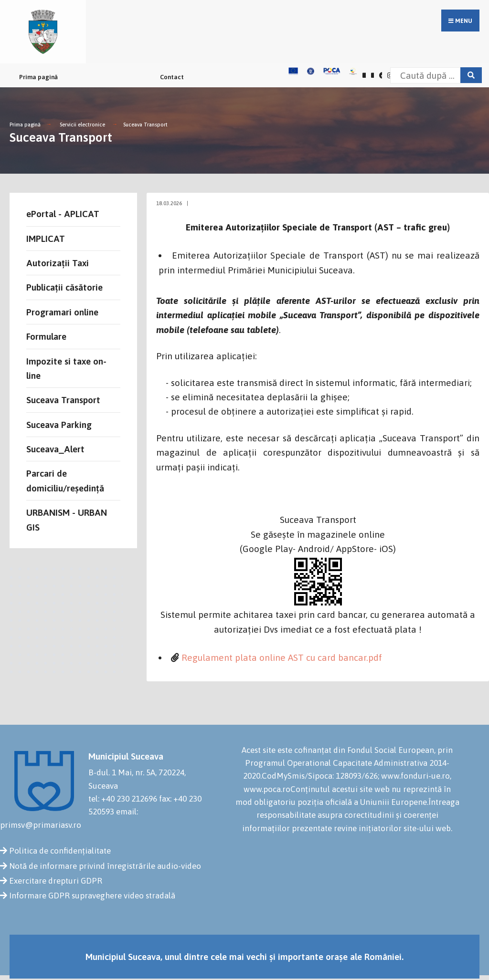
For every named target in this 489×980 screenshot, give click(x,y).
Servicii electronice (82, 125)
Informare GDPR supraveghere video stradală (92, 896)
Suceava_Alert (55, 449)
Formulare (46, 336)
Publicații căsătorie (64, 287)
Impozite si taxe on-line (66, 368)
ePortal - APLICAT (63, 214)
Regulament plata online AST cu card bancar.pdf (282, 657)
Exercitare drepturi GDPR (56, 881)
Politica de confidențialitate (60, 851)
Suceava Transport (145, 125)
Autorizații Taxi (58, 263)
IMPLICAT (46, 239)
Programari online (62, 312)
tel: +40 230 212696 (123, 799)
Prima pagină (38, 77)
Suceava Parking (59, 425)
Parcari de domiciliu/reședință (65, 480)
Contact (172, 77)
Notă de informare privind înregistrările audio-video (105, 866)
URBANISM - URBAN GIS (67, 520)
